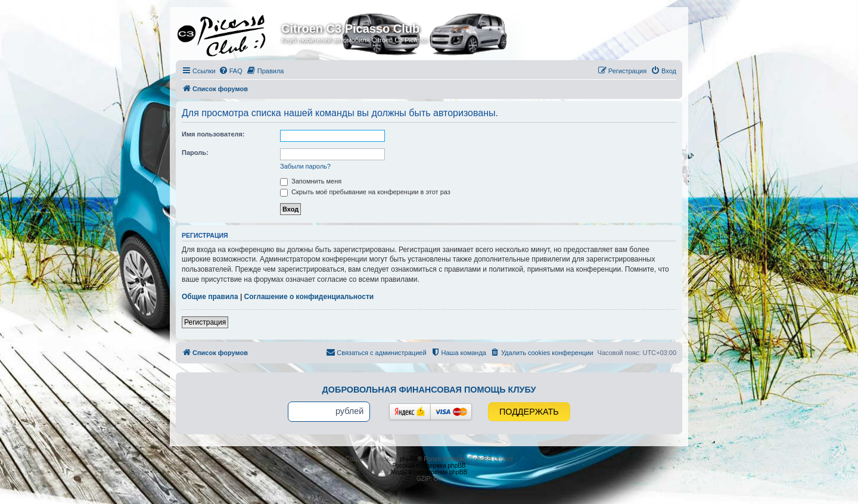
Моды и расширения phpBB (429, 472)
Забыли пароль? (305, 166)
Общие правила (210, 297)
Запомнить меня (311, 181)
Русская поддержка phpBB (429, 466)
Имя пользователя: (213, 134)
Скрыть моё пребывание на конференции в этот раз (365, 192)
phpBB (409, 459)
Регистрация (205, 322)
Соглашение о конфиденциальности (309, 297)
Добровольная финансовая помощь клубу (429, 390)
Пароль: (195, 153)
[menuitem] (231, 71)
